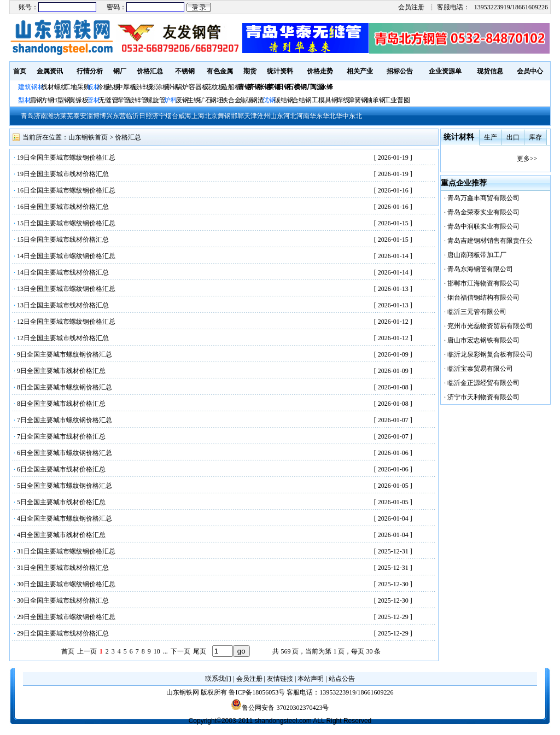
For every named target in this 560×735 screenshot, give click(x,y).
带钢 (172, 87)
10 (157, 651)
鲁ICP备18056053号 (257, 692)
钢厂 (120, 71)
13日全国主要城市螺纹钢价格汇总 (66, 289)
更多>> (527, 159)
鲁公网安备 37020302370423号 (280, 708)
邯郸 (237, 116)
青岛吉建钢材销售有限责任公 (490, 241)
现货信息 (490, 71)
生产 (491, 137)
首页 (20, 71)
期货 (250, 71)
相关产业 (360, 71)
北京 (211, 116)
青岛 (27, 116)
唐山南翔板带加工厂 (477, 255)
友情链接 (280, 679)
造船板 (231, 87)
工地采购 (77, 87)
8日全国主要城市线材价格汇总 (61, 404)
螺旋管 (156, 100)
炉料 (171, 100)
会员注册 (411, 7)
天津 (250, 116)
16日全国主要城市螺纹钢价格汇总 (66, 190)
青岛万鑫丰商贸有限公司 (483, 198)
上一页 (87, 651)
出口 (513, 137)
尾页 (200, 651)
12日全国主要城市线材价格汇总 (63, 338)
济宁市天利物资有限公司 (483, 397)
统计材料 (459, 137)
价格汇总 (150, 71)
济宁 (159, 116)
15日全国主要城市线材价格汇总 (63, 240)
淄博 (93, 116)
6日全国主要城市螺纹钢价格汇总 (65, 453)
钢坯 (217, 100)
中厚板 (126, 87)
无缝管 (108, 100)
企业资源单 (445, 71)
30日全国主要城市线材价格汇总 (63, 600)
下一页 (180, 651)
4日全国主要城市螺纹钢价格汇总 (65, 518)
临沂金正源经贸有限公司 (483, 383)
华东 (316, 116)
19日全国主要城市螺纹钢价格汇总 (66, 157)
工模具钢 (324, 100)
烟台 (172, 116)
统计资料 (280, 71)
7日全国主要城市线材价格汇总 (61, 436)
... (165, 651)
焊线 (343, 100)
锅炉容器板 (192, 87)
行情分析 (90, 71)
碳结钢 (284, 100)
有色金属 (220, 71)
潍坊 (54, 116)
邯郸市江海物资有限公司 (483, 283)
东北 (355, 116)
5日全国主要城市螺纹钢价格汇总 (65, 486)
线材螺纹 (54, 87)
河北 (290, 116)
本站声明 (311, 679)
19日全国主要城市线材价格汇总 (63, 174)
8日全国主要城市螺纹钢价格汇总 (65, 387)
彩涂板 (159, 87)
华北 (329, 116)
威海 (185, 116)
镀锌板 (143, 87)
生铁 (194, 100)
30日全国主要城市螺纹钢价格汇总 (66, 584)
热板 (113, 87)
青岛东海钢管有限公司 (480, 269)
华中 (342, 116)
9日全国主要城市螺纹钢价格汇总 (65, 354)
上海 (198, 116)
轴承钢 (376, 100)
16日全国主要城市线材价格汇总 (63, 207)
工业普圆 (397, 100)
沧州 (264, 116)
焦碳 (246, 100)
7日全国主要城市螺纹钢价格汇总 (65, 420)
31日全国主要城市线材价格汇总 (63, 568)
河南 (303, 116)
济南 (40, 116)
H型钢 (62, 100)
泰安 (80, 116)
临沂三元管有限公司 (477, 312)
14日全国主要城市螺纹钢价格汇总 (66, 256)
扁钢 (36, 100)
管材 (94, 100)
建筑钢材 (31, 87)
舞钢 (224, 116)
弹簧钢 (358, 100)
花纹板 (215, 87)
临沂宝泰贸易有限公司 (480, 369)
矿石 (205, 100)
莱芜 (67, 116)
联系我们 (218, 679)
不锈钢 (185, 71)
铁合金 (231, 100)
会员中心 (530, 71)
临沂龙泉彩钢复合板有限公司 (490, 354)
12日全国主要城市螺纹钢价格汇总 (66, 322)
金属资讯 (50, 71)
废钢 (182, 100)
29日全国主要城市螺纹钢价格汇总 (66, 617)
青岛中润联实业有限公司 (483, 226)
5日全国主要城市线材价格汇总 (61, 502)
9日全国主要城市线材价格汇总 (61, 371)
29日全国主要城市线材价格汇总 (63, 633)
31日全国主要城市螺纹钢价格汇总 (66, 551)
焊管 (123, 100)
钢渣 (258, 100)
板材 (94, 87)
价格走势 (320, 71)
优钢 (269, 100)
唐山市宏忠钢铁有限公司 (483, 340)
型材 (25, 100)
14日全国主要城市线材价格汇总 (63, 272)
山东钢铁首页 (88, 137)
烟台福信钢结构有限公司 (483, 297)
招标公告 (400, 71)
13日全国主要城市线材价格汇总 (63, 305)
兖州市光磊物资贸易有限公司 (490, 326)
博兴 (106, 116)
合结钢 (302, 100)
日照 (145, 116)
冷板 (103, 87)
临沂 (132, 116)
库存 (535, 137)
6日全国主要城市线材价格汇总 (61, 469)
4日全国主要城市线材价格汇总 (61, 535)
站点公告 (342, 679)
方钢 (48, 100)
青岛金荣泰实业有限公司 (483, 212)
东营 (119, 116)
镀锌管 (138, 100)
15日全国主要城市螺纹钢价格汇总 (66, 223)
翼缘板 (79, 100)
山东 (277, 116)
